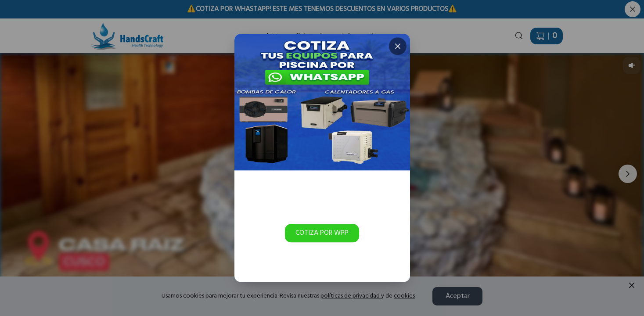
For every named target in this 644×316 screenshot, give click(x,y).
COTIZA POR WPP (322, 233)
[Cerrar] (397, 46)
